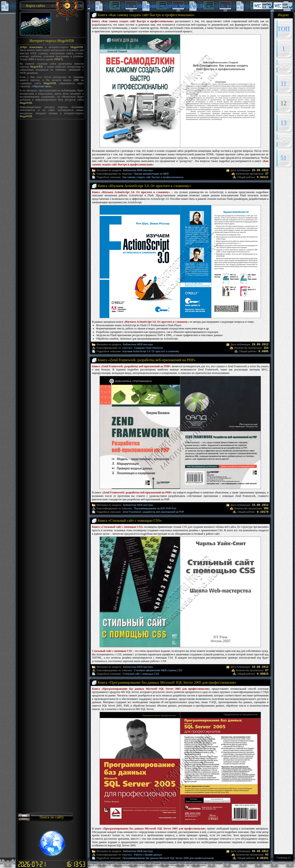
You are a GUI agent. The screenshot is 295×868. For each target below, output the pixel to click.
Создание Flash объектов (148, 348)
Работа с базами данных (148, 855)
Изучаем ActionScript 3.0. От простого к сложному (151, 351)
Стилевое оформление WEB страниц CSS (158, 670)
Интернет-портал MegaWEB (170, 6)
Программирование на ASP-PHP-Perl (155, 508)
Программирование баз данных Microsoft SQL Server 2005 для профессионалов (168, 858)
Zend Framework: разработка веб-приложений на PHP (153, 512)
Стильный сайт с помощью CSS (141, 674)
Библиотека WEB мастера (138, 170)
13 (284, 123)
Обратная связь (41, 86)
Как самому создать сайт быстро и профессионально (153, 177)
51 (284, 158)
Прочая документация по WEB (151, 174)
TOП (283, 29)
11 (283, 84)
